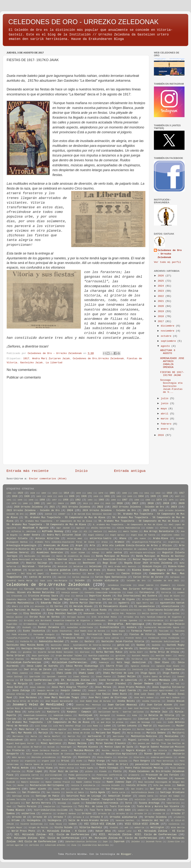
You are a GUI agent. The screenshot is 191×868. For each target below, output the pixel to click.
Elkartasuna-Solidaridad (163, 610)
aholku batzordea (101, 528)
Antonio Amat (75, 539)
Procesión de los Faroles (162, 775)
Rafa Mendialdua (130, 779)
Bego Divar (110, 563)
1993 (37, 503)
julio (165, 398)
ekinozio (40, 606)
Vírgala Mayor (14, 828)
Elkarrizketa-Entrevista (127, 610)
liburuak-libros (148, 719)
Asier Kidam (78, 553)
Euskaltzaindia (109, 627)
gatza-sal (123, 645)
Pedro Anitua (67, 768)
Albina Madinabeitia (128, 528)
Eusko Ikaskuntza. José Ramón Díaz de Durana (79, 631)
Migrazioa (74, 740)
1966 (113, 500)
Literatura (172, 719)
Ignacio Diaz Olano (168, 666)
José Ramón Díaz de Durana (95, 701)
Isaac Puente (103, 677)
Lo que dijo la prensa (110, 722)
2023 (162, 291)
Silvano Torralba (16, 800)
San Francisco (115, 789)
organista (30, 761)
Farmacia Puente (141, 631)
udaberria (143, 810)
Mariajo (43, 733)
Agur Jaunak (63, 528)
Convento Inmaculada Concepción (103, 593)
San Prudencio (31, 792)
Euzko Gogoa (118, 631)
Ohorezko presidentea (44, 757)
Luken (107, 726)
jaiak (38, 684)
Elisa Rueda (99, 610)
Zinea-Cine (174, 842)
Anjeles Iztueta (17, 539)
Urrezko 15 (159, 814)
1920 (27, 496)
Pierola (16, 771)
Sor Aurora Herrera (38, 803)
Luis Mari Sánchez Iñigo (67, 726)
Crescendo (17, 596)
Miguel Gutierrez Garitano (104, 740)
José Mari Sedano (170, 698)
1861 (90, 493)
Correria (166, 593)
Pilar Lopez (34, 771)
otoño (79, 761)
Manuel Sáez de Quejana (117, 729)
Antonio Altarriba (47, 539)
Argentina (174, 542)
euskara (132, 627)
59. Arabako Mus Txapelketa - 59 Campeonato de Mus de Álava (46, 525)
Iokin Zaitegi (14, 677)
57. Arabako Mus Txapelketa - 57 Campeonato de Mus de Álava (56, 521)
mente (33, 740)
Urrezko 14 (141, 814)
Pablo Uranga (97, 761)
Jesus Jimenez (38, 687)
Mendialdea (172, 736)
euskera (11, 631)
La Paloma (52, 719)
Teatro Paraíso (27, 807)
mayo (165, 409)
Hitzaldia (174, 659)
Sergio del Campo (169, 796)
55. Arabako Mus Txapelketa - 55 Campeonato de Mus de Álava (65, 518)
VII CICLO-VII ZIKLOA (100, 824)
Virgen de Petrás (38, 828)
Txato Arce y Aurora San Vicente (158, 807)
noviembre (168, 331)
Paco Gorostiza (165, 761)
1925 (60, 496)
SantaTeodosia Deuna (143, 792)
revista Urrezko (136, 785)
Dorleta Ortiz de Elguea (118, 599)
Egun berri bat (145, 603)
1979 (14, 503)
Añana (123, 539)
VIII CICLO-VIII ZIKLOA (142, 824)
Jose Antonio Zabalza (44, 694)
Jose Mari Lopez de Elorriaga (108, 698)
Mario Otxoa (134, 733)
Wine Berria (178, 828)
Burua (91, 574)
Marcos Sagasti (146, 729)
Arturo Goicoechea (98, 549)
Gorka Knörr (136, 652)
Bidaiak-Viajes (152, 567)
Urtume (16, 820)
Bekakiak (62, 567)
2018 (162, 316)
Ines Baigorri (66, 670)
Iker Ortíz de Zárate (38, 670)
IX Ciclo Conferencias (36, 680)
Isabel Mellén (127, 677)
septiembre (169, 341)
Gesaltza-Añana (149, 649)
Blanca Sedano (116, 570)
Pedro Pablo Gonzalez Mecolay (144, 768)
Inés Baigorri (89, 670)
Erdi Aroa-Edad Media (104, 617)
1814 (66, 493)
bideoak (17, 570)
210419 (48, 514)
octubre (167, 336)
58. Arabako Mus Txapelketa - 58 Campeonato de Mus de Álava (139, 521)
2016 (162, 435)
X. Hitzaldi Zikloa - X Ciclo (64, 831)
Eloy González (32, 614)
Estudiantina (94, 624)
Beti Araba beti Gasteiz (122, 567)
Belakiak (78, 567)
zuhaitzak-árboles (55, 845)
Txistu (79, 810)
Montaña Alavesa (88, 747)
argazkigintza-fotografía (147, 542)
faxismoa (180, 631)
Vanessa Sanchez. (125, 820)
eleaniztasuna (170, 606)
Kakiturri (53, 712)
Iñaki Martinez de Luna (118, 673)
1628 (33, 493)
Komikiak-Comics (63, 715)
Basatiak (92, 559)
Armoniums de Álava (56, 546)
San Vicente (53, 792)
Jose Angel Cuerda (124, 691)
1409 (9, 493)
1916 (169, 493)
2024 (162, 286)
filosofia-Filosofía (18, 638)
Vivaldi (114, 828)
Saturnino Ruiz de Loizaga (84, 796)
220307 (62, 514)
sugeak (76, 803)
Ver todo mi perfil (167, 262)
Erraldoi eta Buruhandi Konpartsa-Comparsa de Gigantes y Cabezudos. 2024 (69, 621)
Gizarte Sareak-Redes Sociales (56, 652)
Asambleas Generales (50, 553)
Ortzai (65, 761)
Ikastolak (12, 670)
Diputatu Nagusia (16, 599)
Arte (92, 546)
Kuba (135, 715)
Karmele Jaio (159, 712)
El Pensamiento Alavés (113, 606)
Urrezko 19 (40, 817)
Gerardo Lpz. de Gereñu (118, 649)
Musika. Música (111, 750)
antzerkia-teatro (101, 539)
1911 (147, 493)
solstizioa (158, 800)
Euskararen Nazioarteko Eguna (162, 627)
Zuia (74, 845)
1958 (66, 500)
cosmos (181, 593)
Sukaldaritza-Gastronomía (102, 803)
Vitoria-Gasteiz (91, 827)
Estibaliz (75, 624)
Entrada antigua (130, 471)
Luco (159, 722)
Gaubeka (156, 645)
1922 (39, 496)
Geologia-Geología (33, 649)
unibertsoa (28, 814)
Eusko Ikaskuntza (34, 631)
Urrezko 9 (96, 817)
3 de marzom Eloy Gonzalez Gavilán (92, 514)
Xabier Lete (125, 831)
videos (73, 824)
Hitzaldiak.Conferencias (24, 662)
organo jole (48, 761)
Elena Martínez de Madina (65, 610)
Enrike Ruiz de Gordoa (45, 617)
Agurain (80, 528)
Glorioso (85, 652)
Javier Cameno (86, 684)
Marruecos (18, 736)
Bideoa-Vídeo (176, 567)
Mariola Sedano (156, 733)
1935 (153, 496)
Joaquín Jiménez (97, 691)
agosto (166, 346)
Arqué (79, 546)
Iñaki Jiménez (42, 673)
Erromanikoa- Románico (36, 624)
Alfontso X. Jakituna (24, 531)
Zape (105, 842)
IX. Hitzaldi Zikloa (75, 680)
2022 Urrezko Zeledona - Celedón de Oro (138, 507)
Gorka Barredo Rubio (109, 652)
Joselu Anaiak (176, 701)
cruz (67, 596)
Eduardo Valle (51, 603)
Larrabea (106, 719)
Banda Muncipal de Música (113, 556)
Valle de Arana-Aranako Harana (88, 820)
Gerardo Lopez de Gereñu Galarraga (74, 649)
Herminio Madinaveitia (73, 659)
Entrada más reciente (28, 471)
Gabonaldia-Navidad (51, 642)
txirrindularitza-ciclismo (51, 810)
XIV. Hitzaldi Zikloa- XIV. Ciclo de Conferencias (43, 838)
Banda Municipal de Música (27, 559)
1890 (124, 493)
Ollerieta (139, 757)
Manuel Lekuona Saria (85, 729)
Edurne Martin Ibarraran (86, 603)
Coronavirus (147, 593)
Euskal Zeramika (49, 627)
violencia (174, 824)
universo (47, 814)
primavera (134, 775)
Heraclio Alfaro (42, 659)
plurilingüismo (53, 775)
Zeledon (136, 842)
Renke (21, 785)
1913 (158, 493)
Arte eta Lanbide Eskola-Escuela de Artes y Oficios (137, 546)
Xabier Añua (103, 831)
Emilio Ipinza (150, 614)
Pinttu (117, 771)
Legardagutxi (124, 719)
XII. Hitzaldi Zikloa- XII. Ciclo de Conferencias (52, 834)
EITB (26, 606)
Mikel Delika (77, 743)
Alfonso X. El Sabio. (172, 528)
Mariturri (178, 733)
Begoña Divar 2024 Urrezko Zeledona (148, 563)
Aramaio (120, 542)
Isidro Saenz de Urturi (157, 677)
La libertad (54, 363)
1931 (107, 496)
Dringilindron (150, 599)
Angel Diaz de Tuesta (143, 535)
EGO (110, 603)
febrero (167, 424)
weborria (139, 828)
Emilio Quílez (15, 617)
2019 (162, 311)
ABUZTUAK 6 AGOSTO (168, 352)
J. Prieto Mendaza (157, 680)
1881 (112, 493)
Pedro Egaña (87, 768)
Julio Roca (13, 712)
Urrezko (87, 814)
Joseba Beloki (126, 701)
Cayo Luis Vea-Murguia (54, 581)
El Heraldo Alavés (81, 606)
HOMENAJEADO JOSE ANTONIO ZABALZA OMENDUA (172, 363)
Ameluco (98, 531)
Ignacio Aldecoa (140, 666)
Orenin (15, 761)
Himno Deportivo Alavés (108, 659)
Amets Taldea (130, 531)
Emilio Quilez (172, 614)
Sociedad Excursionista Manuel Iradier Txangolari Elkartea (88, 800)
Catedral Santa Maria (19, 581)
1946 (20, 500)
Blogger (126, 854)
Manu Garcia (26, 729)
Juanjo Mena (173, 708)
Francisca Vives (73, 638)
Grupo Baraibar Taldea (69, 656)
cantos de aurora (40, 577)
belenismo (95, 567)
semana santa (146, 796)
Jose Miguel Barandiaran (59, 701)
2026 (162, 276)
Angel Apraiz (117, 535)
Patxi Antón (20, 768)
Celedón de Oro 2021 (166, 581)
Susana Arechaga (149, 803)
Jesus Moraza (103, 687)
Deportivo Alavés (100, 596)
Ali (85, 531)
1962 (78, 500)
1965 (101, 500)
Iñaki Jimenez (20, 673)
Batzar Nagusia (142, 559)
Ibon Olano (162, 663)
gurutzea (120, 656)
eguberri (124, 603)
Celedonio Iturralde (120, 585)
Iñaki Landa (64, 673)
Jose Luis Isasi (144, 694)
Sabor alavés (38, 789)
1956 (42, 500)
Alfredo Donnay (53, 531)
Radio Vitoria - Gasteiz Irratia (91, 779)
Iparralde (35, 677)
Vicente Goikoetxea (32, 824)
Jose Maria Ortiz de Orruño (23, 701)
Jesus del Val (171, 684)
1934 (141, 496)
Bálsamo (46, 556)
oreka (182, 757)
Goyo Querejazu (41, 656)
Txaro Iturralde (120, 807)
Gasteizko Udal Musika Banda (25, 645)
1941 (9, 500)
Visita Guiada (63, 828)
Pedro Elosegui (109, 768)
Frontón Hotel (134, 638)
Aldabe (150, 528)
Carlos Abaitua (81, 577)
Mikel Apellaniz (51, 743)
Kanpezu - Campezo (79, 712)
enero (165, 429)
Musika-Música (84, 750)
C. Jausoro (108, 574)
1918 (15, 496)
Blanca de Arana (90, 570)
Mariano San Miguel (108, 733)
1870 (101, 493)
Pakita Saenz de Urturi (38, 764)
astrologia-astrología (142, 553)
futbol (10, 642)
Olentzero (84, 757)
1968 (137, 500)
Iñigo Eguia (148, 673)
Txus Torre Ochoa (101, 810)
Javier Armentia (58, 684)
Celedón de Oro (136, 581)
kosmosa (121, 715)
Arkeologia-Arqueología (21, 546)
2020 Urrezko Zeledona (28, 507)
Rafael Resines (158, 779)
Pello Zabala (177, 768)
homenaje (104, 663)
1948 (31, 500)
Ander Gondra (32, 535)
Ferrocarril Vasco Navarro (104, 634)
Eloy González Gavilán (62, 614)
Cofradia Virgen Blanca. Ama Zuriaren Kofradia (121, 589)
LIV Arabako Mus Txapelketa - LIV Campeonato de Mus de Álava (48, 722)
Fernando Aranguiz (44, 634)
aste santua (114, 553)
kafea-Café (34, 712)
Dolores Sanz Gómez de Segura (52, 599)
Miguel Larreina (139, 740)
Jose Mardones (28, 698)
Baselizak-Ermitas (115, 559)
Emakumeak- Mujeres (94, 614)
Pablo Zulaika (120, 761)
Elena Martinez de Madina (23, 610)
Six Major (38, 800)
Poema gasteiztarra (79, 775)
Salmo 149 (59, 789)
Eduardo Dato (172, 599)
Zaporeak (119, 842)
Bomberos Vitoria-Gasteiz (66, 574)
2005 (73, 503)
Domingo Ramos (88, 599)
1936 (165, 496)
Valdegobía (34, 820)
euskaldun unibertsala (80, 627)
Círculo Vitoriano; (68, 589)
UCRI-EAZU (125, 810)
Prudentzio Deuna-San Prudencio (25, 779)
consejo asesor (70, 593)
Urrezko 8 (79, 817)
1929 (96, 496)
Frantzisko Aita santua (105, 638)
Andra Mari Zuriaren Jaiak (51, 359)
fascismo (164, 631)
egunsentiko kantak (172, 603)
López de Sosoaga (140, 722)
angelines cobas (171, 535)
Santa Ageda (98, 792)
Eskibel (59, 624)
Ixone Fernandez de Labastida (118, 680)
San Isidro (137, 789)
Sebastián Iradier (120, 796)
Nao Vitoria (160, 750)
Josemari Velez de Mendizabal (38, 705)
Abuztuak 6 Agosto (35, 528)
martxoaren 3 (96, 736)
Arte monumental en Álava (65, 549)
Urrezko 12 (104, 814)
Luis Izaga (41, 726)
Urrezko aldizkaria (123, 817)
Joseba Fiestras (151, 701)
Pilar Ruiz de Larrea (64, 771)
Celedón (80, 581)
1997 (49, 503)
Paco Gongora (142, 761)
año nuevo (140, 539)
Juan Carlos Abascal (122, 705)
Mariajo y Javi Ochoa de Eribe (72, 733)
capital (62, 577)
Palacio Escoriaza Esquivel (74, 764)
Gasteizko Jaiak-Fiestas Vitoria (123, 642)
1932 (119, 496)
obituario (178, 754)
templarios (49, 807)
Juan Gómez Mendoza (49, 708)
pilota (89, 771)
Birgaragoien (36, 570)
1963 (90, 500)
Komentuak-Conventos (35, 715)
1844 (78, 493)
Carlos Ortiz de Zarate (148, 577)
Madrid (147, 726)
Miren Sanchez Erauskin (111, 743)
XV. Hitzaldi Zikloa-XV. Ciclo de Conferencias (123, 838)
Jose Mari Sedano (144, 698)
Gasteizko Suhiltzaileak (166, 642)
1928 (84, 496)
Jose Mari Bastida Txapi (61, 697)
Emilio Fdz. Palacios (124, 614)
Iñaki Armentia (175, 670)
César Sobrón (146, 585)
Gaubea (141, 645)
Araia (104, 542)
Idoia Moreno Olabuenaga (82, 666)
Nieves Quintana (155, 754)
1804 (44, 493)
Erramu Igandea (128, 621)
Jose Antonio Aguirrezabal (158, 691)
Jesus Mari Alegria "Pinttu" (70, 687)
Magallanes (164, 726)
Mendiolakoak (15, 740)
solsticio (140, 800)
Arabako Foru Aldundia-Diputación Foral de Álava (64, 542)
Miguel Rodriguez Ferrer (20, 743)
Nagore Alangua (136, 750)
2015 (108, 503)
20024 (61, 503)
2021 (162, 301)
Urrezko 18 (19, 817)
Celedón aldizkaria (106, 581)
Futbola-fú (26, 642)
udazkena (160, 810)
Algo (75, 531)
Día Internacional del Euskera (137, 596)
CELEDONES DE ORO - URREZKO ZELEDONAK (83, 22)
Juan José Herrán (112, 708)
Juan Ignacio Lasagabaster (81, 708)
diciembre (168, 326)
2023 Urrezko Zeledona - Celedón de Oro (33, 510)
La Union (88, 719)
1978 (182, 500)
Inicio (81, 471)
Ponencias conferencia (109, 775)
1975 (171, 500)
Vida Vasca (56, 824)
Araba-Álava (161, 539)
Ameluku (112, 531)
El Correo (57, 606)
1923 (50, 496)
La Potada (71, 719)
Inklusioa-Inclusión (114, 670)
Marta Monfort (52, 736)
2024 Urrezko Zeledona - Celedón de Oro (109, 510)
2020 (162, 306)
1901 (136, 493)
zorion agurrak (15, 845)
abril (165, 414)
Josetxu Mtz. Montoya (88, 705)
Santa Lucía (118, 792)
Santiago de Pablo (47, 796)
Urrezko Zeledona (156, 817)
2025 (162, 281)
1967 (125, 500)
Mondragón (66, 747)
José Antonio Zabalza (77, 694)
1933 (130, 496)
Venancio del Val (153, 820)
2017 (162, 321)
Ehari (15, 606)
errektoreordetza (154, 621)
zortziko (34, 845)
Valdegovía (54, 820)
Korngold (105, 715)
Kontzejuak (86, 715)
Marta (34, 736)
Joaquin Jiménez (70, 691)
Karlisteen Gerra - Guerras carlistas (121, 712)
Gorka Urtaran (15, 656)
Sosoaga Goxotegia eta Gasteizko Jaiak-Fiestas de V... (171, 386)
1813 (55, 493)
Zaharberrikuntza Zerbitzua (81, 842)
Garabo (74, 642)
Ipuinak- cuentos (57, 677)
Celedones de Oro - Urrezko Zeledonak (170, 254)
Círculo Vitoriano (36, 589)
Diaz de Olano (172, 596)
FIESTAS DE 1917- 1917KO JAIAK (172, 374)
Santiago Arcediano (172, 792)
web (126, 828)
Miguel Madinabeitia (168, 740)
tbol (9, 807)
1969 (148, 500)
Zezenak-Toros (154, 842)
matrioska (118, 736)
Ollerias (123, 757)
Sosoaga (62, 803)
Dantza (79, 596)
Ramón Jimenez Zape (119, 782)
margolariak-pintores (172, 729)
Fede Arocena (19, 634)
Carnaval (175, 577)
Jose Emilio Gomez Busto (111, 694)
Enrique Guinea (76, 617)
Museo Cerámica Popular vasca (50, 750)
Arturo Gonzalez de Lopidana (131, 549)
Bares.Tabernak (58, 559)
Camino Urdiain (131, 574)
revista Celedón (111, 785)
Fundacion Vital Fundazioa (164, 638)
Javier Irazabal (116, 684)
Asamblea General (18, 553)
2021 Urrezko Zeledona (76, 507)
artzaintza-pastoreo (166, 549)
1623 (20, 493)
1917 (26, 359)
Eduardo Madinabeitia (20, 603)
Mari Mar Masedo (22, 733)
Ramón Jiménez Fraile (88, 782)
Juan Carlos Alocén (159, 705)
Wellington (157, 828)
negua (96, 754)
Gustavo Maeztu (140, 656)
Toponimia (67, 807)
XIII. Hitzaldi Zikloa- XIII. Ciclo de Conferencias (138, 834)
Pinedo (103, 771)
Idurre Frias (114, 666)
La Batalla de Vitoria (159, 715)
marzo (165, 419)
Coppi (130, 593)
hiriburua (137, 659)
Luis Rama (92, 726)
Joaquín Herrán (45, 691)
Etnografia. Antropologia (126, 624)
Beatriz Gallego (37, 563)
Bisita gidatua (60, 570)
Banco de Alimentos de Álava (73, 556)
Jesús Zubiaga (21, 691)
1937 (177, 496)
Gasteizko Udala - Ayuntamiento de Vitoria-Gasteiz (81, 645)
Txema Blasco (16, 810)
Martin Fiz (74, 736)
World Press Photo (23, 831)
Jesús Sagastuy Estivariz (168, 687)
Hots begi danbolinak (131, 663)
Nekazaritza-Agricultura (121, 754)
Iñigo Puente (171, 673)
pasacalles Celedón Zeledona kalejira (160, 764)
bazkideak (13, 563)
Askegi (96, 553)
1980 (25, 503)
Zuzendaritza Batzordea (95, 845)
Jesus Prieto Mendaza (131, 687)
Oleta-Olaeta (105, 757)
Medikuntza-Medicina (144, 736)
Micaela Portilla (53, 740)
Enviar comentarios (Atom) (48, 479)
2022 (162, 296)
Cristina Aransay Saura (43, 596)
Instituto (138, 670)
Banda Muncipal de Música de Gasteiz (160, 556)
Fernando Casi (70, 634)
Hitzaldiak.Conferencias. (70, 662)
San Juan (155, 789)
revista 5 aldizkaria (83, 785)
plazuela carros (29, 775)
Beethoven (89, 563)
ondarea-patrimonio (162, 757)
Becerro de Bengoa (65, 563)
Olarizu (66, 757)
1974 (159, 500)
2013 (85, 503)
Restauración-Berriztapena (47, 785)
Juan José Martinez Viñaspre (144, 708)
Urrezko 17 (178, 814)
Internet (154, 670)
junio (165, 403)
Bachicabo (30, 556)
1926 (72, 496)
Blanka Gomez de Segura (149, 570)
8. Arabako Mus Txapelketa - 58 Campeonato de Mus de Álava (128, 525)
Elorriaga (12, 614)
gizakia (27, 652)
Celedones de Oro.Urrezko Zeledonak (98, 359)
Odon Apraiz (19, 757)
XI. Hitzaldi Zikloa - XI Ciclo (161, 831)
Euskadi (27, 627)
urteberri (179, 817)
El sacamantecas (145, 606)
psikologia (56, 779)
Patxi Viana (45, 768)
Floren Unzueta (46, 638)
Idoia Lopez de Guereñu (42, 666)
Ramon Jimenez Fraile (58, 782)
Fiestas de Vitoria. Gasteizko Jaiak (154, 634)
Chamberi (165, 585)
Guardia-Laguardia (99, 656)
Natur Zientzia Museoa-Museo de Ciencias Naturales (56, 754)
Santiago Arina (21, 796)
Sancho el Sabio (75, 792)
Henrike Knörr (164, 656)
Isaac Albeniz (81, 677)
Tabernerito (173, 803)
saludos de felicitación (85, 789)
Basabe (78, 559)
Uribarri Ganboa (67, 814)
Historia (155, 659)
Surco (129, 803)
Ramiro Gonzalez (30, 782)
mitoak (51, 747)
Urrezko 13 (122, 814)
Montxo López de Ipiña (119, 747)
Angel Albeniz (96, 535)
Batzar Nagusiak (169, 559)
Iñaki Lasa (86, 673)
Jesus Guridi (15, 687)
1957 (54, 500)
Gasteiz (89, 642)
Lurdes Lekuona (127, 726)
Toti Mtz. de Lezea (90, 807)
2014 (97, 503)
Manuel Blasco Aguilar (54, 729)
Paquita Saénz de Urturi (112, 764)
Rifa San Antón (162, 785)
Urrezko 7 (60, 817)
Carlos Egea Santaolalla (111, 577)
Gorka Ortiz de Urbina (164, 652)
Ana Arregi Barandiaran (159, 531)
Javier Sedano (143, 684)
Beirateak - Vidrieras (37, 567)
